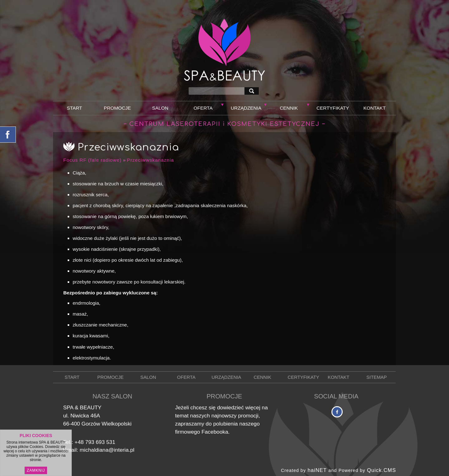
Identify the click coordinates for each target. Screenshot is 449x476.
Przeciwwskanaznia (150, 160)
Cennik (289, 108)
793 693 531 (100, 442)
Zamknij (36, 471)
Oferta (203, 108)
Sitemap (377, 377)
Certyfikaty (333, 108)
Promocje (117, 108)
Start (74, 108)
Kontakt (375, 108)
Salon (160, 108)
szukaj (253, 91)
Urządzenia (246, 108)
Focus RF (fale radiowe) (92, 160)
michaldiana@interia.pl (107, 450)
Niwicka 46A (85, 416)
